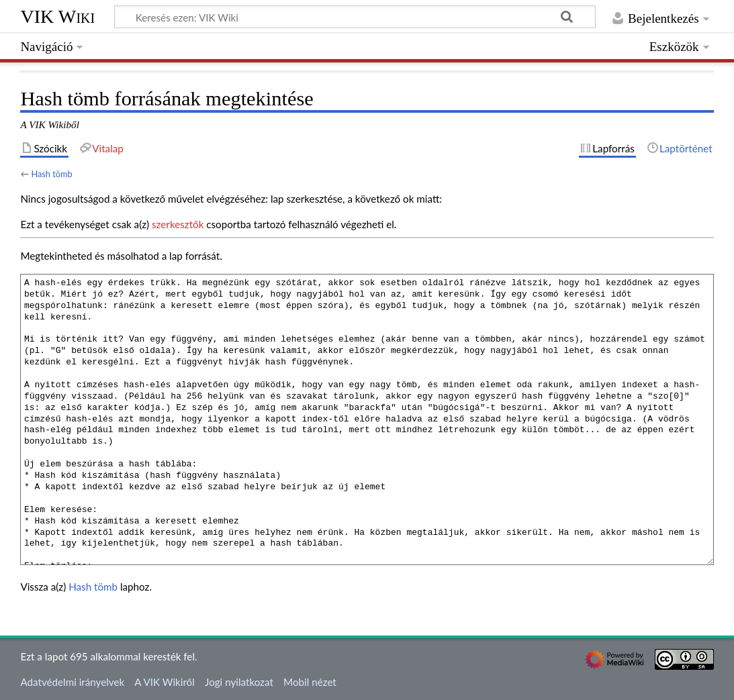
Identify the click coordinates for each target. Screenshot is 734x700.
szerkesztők (178, 224)
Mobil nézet (310, 682)
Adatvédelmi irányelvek (72, 682)
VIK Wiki (57, 16)
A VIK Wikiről (164, 682)
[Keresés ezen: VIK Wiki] (355, 17)
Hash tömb (51, 174)
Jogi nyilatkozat (239, 682)
